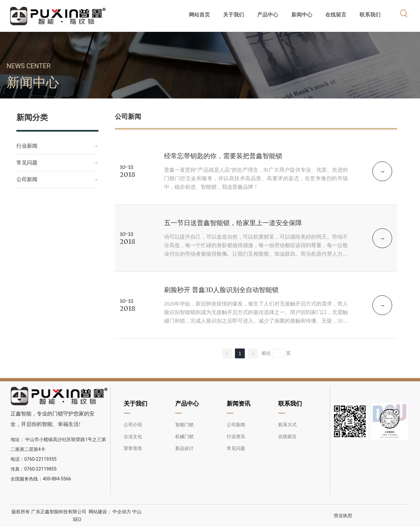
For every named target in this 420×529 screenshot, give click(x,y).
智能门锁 (184, 425)
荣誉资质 (133, 448)
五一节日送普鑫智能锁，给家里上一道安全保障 (233, 223)
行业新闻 (27, 146)
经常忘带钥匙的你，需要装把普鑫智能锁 (223, 156)
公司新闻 (27, 179)
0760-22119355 (41, 459)
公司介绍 (133, 425)
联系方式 (287, 425)
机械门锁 (184, 436)
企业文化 (133, 436)
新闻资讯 (239, 403)
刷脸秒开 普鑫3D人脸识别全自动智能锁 (221, 290)
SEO (77, 519)
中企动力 (121, 512)
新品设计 (184, 448)
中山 (137, 512)
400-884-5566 (57, 479)
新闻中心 (33, 91)
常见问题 (27, 163)
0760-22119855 (40, 469)
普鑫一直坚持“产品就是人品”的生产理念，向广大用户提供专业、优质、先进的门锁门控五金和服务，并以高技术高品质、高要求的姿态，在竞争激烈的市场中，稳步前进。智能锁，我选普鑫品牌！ (256, 178)
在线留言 (287, 436)
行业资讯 (236, 436)
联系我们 (290, 403)
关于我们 (136, 403)
